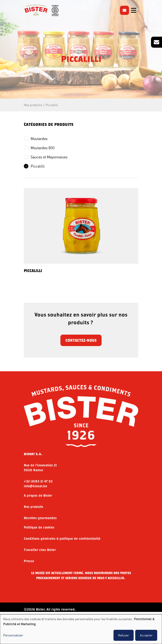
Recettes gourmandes (40, 518)
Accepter (146, 635)
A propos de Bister (38, 495)
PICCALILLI (33, 271)
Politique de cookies (39, 527)
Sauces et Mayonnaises (49, 157)
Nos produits (33, 105)
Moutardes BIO (43, 148)
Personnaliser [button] (13, 635)
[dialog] (81, 629)
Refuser (124, 635)
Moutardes (39, 139)
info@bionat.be (35, 486)
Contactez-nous (81, 340)
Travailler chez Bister (40, 550)
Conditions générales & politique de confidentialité (62, 539)
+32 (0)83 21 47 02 (38, 481)
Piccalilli (52, 105)
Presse (29, 561)
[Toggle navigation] (134, 10)
